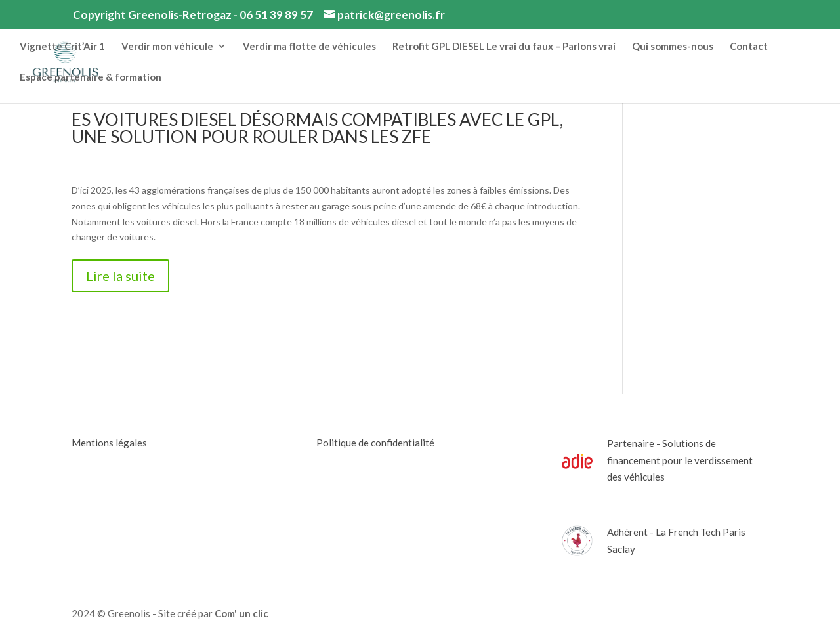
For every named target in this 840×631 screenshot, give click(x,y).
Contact (749, 47)
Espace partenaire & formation (91, 77)
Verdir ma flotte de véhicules (309, 47)
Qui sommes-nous (673, 47)
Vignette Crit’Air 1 (62, 47)
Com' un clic (241, 613)
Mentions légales (109, 443)
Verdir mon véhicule (167, 47)
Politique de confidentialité (375, 443)
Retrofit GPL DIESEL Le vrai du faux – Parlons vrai (504, 47)
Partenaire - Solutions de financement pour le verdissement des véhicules (680, 460)
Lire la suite (120, 276)
